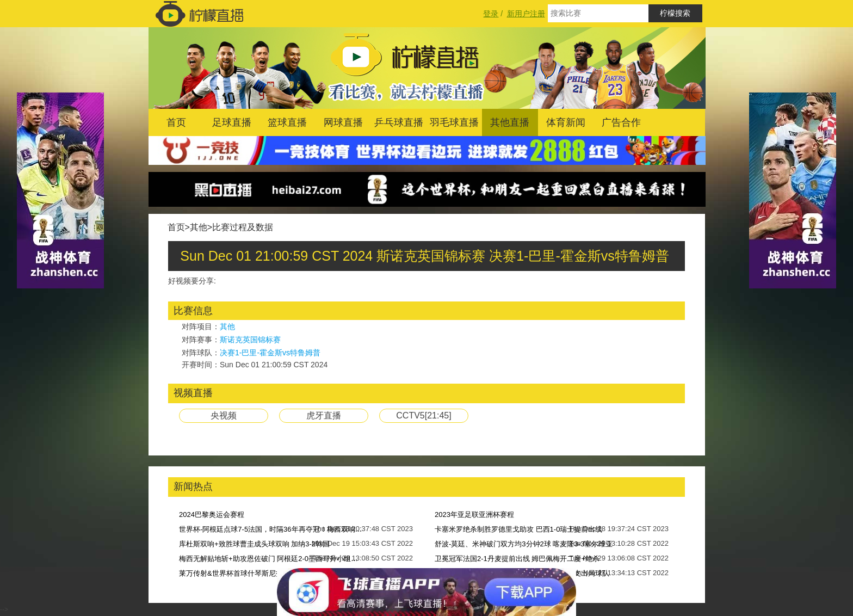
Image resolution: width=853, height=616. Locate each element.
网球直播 (343, 122)
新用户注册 (526, 14)
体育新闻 (566, 122)
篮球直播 (287, 122)
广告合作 (621, 122)
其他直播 (510, 122)
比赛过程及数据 (243, 227)
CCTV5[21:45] (424, 415)
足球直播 (232, 122)
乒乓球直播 (399, 122)
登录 (491, 14)
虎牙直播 (324, 415)
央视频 (224, 415)
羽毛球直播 (454, 122)
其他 (199, 227)
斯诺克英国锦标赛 (250, 340)
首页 (176, 122)
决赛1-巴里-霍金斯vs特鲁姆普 (270, 353)
